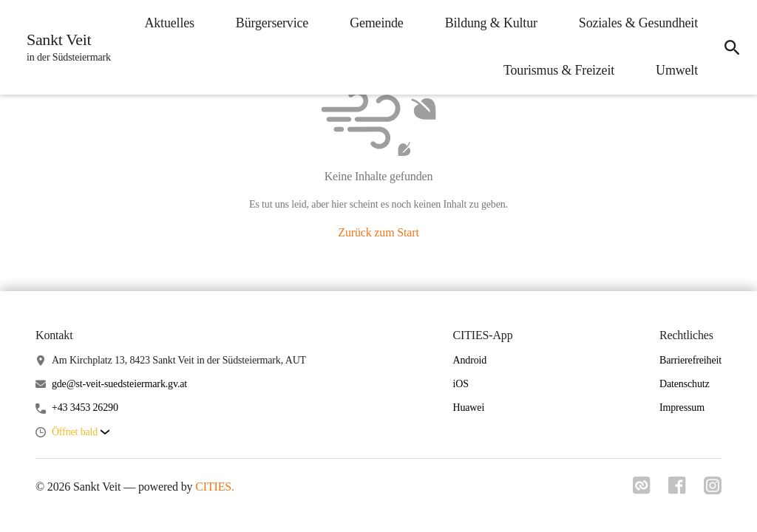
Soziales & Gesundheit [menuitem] (638, 23)
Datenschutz (685, 384)
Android (469, 360)
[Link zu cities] (642, 490)
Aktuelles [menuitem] (169, 23)
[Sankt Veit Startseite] (64, 47)
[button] (81, 433)
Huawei (468, 407)
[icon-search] (732, 47)
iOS (460, 384)
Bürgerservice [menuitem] (272, 23)
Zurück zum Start (378, 232)
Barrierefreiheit (690, 360)
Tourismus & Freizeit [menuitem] (559, 70)
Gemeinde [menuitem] (377, 23)
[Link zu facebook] (677, 490)
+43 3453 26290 (85, 407)
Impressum (682, 407)
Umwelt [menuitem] (677, 70)
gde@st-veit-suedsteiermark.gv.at (119, 384)
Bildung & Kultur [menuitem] (491, 23)
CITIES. (215, 487)
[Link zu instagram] (713, 490)
